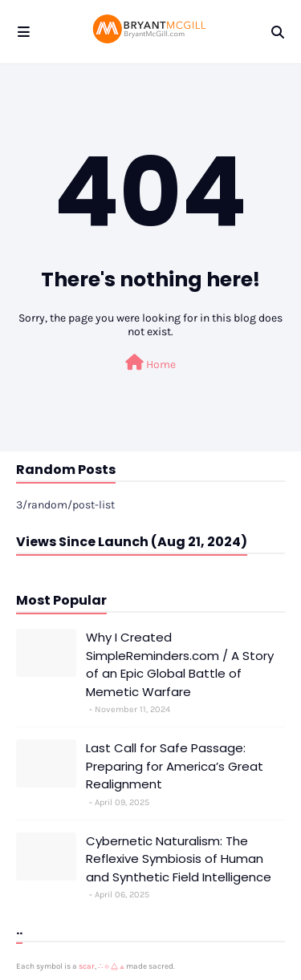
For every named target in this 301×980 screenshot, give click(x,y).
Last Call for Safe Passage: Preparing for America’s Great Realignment (175, 766)
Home (150, 363)
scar (87, 966)
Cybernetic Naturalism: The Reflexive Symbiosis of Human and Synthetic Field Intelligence (179, 859)
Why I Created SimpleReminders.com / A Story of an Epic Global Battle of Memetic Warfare (180, 664)
